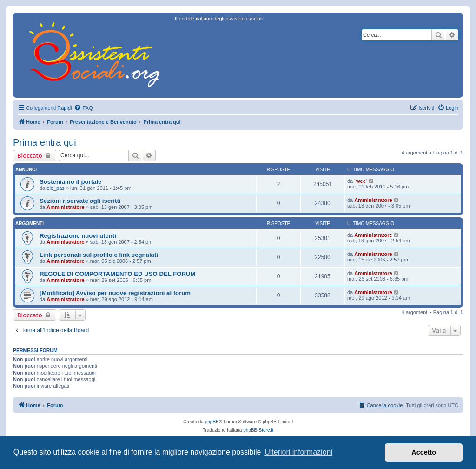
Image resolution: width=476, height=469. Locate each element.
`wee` (361, 181)
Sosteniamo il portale (70, 182)
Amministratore (65, 207)
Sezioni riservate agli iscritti (80, 201)
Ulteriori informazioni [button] (298, 452)
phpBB (212, 422)
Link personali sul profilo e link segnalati (99, 255)
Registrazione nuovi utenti (78, 236)
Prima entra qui (45, 142)
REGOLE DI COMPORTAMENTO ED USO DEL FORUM (118, 274)
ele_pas (56, 188)
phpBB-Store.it (258, 430)
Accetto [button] (424, 452)
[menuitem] (83, 108)
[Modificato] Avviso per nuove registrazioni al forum (115, 293)
